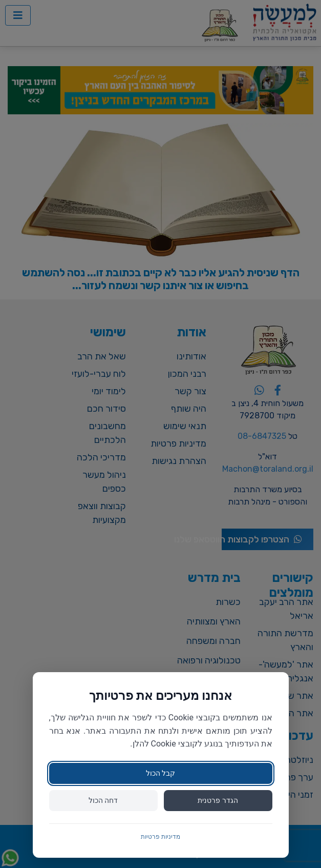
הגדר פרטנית (218, 800)
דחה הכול (103, 800)
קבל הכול (160, 773)
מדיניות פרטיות (160, 837)
